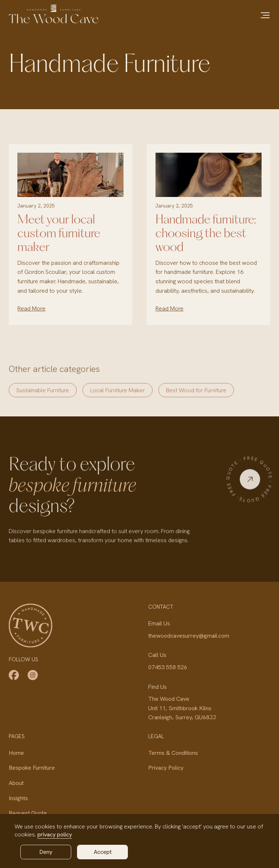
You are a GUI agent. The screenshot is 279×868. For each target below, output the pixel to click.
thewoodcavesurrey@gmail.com (189, 636)
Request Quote (28, 813)
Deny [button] (46, 852)
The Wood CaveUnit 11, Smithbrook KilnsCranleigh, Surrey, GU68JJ (182, 708)
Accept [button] (103, 852)
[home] (54, 14)
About (16, 783)
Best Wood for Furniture (196, 396)
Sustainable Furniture (43, 396)
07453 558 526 (168, 667)
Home (16, 753)
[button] (265, 15)
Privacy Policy (166, 768)
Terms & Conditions (173, 753)
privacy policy (55, 834)
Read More (31, 308)
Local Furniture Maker (118, 396)
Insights (18, 798)
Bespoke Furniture (32, 768)
